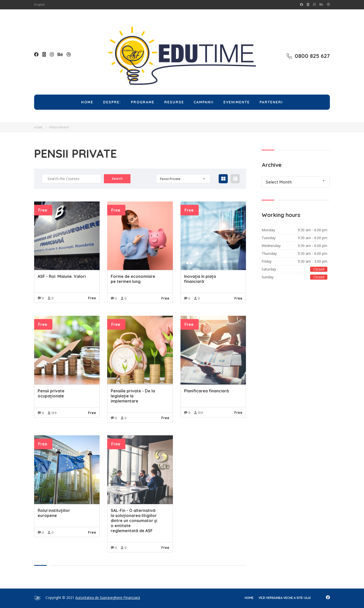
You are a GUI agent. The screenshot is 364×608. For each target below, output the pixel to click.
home (249, 598)
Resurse (174, 102)
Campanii (204, 102)
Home (87, 102)
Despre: (112, 102)
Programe (143, 102)
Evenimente (237, 102)
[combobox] (183, 179)
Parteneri (271, 102)
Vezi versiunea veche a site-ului (285, 598)
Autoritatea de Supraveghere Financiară (108, 598)
